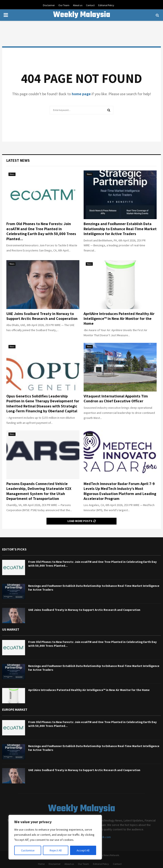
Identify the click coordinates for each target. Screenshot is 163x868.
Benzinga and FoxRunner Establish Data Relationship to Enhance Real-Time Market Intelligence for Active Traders (120, 229)
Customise (28, 850)
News (12, 174)
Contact (90, 5)
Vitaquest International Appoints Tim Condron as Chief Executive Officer (116, 399)
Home (41, 864)
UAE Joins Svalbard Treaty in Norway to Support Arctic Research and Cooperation (42, 316)
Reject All (56, 850)
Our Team (64, 5)
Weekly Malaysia (82, 15)
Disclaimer (49, 5)
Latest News (18, 160)
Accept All (83, 850)
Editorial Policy (106, 5)
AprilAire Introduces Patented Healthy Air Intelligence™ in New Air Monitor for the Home (119, 319)
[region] (55, 837)
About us (78, 5)
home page (81, 94)
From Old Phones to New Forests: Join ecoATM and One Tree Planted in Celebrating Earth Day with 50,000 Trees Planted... (41, 231)
